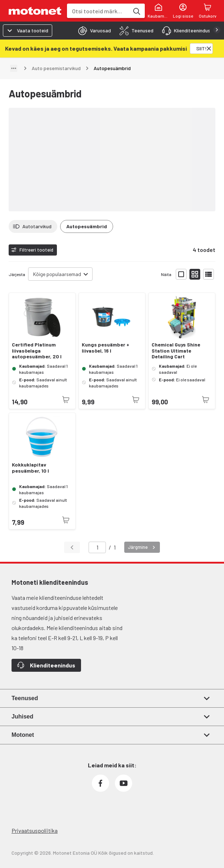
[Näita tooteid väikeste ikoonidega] (195, 274)
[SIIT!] (201, 49)
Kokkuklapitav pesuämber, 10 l (30, 468)
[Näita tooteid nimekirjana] (209, 274)
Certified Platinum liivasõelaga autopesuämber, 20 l (37, 351)
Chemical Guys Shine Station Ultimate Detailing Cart (176, 351)
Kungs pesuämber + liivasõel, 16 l (106, 348)
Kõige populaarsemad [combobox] (57, 274)
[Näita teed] (14, 68)
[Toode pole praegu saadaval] (66, 400)
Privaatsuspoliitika (35, 830)
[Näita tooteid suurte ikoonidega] (181, 274)
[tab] (92, 31)
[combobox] (98, 11)
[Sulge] (209, 49)
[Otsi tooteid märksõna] (136, 11)
